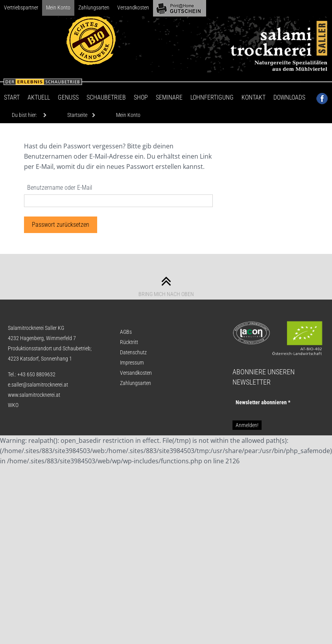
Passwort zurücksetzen (61, 225)
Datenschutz (133, 352)
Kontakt (254, 97)
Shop (141, 97)
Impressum (132, 363)
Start (12, 97)
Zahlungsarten (94, 7)
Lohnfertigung (212, 97)
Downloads (289, 97)
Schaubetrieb (106, 97)
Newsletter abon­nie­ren (263, 402)
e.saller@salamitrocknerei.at (38, 385)
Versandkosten (133, 7)
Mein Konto (58, 7)
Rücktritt (129, 342)
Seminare (169, 97)
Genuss (68, 97)
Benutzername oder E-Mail (60, 188)
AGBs (126, 332)
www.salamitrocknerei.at (34, 395)
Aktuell (39, 97)
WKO (13, 405)
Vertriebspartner (21, 7)
